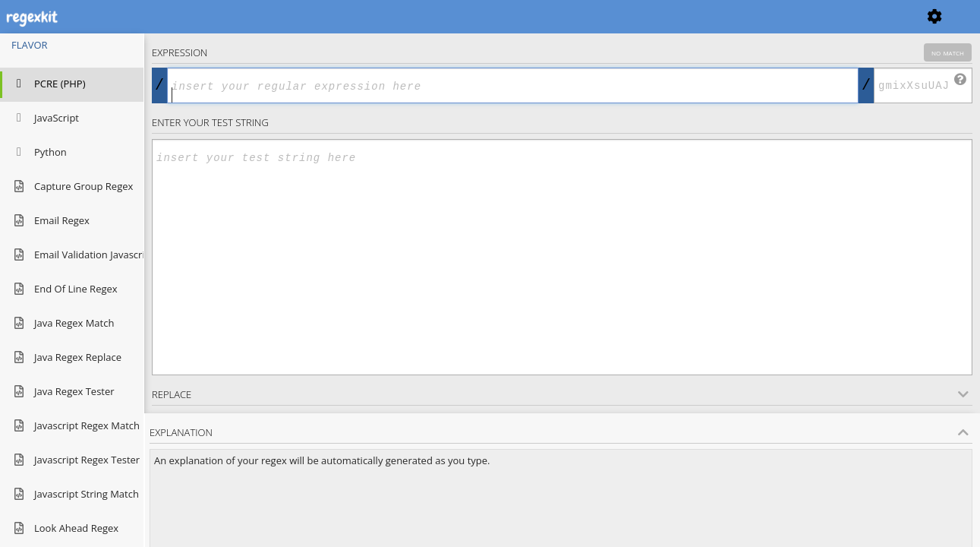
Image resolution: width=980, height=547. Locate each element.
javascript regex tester (72, 461)
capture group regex (72, 187)
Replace (560, 394)
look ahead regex (65, 529)
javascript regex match (72, 427)
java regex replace (66, 358)
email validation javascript (72, 256)
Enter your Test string (210, 122)
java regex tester (63, 392)
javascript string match (72, 495)
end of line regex (65, 290)
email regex (50, 221)
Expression (562, 52)
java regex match (63, 324)
